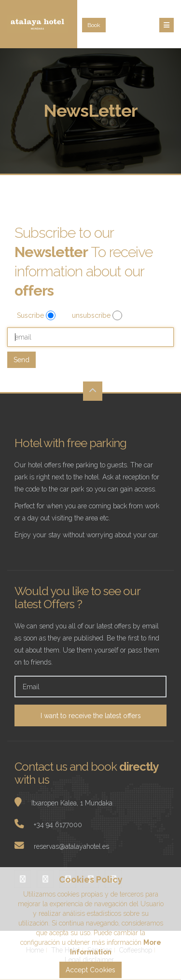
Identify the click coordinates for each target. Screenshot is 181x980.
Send (21, 360)
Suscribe (31, 315)
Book (94, 25)
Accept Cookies (90, 970)
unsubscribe (92, 315)
